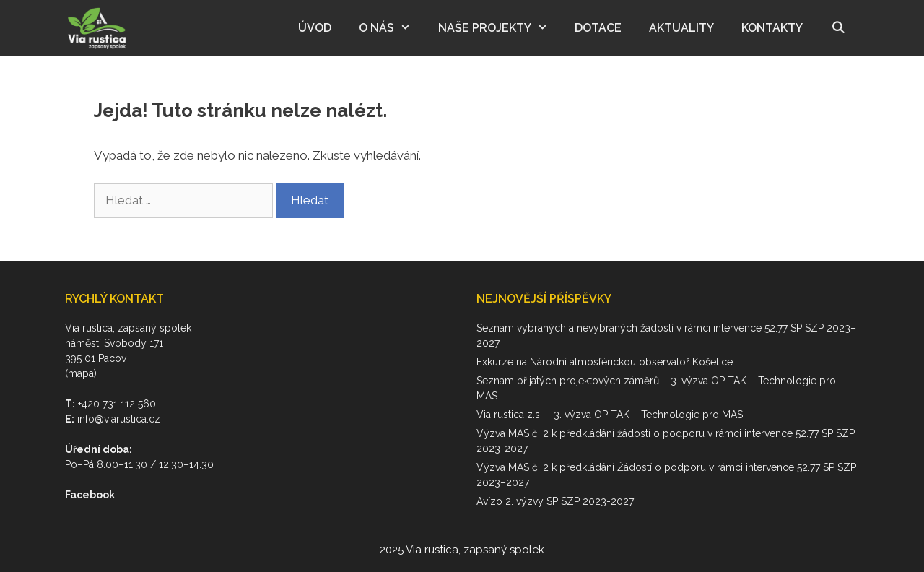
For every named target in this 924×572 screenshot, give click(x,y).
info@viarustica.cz (119, 419)
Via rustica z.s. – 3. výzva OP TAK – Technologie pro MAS (610, 415)
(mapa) (81, 373)
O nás (392, 28)
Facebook (90, 495)
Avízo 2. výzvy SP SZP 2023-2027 (555, 501)
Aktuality (681, 28)
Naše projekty (500, 28)
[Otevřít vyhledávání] (838, 28)
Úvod (315, 28)
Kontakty (772, 28)
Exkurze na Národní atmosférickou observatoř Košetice (605, 362)
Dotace (598, 28)
